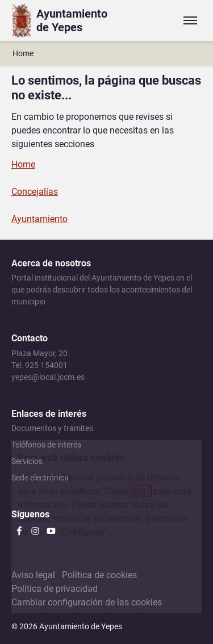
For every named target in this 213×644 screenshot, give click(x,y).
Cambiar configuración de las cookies (87, 602)
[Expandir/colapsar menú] (190, 20)
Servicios (27, 461)
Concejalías (35, 192)
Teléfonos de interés (46, 445)
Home (23, 53)
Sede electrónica (40, 478)
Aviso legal (33, 575)
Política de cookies (99, 575)
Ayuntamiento (39, 219)
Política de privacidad (55, 589)
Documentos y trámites (52, 428)
